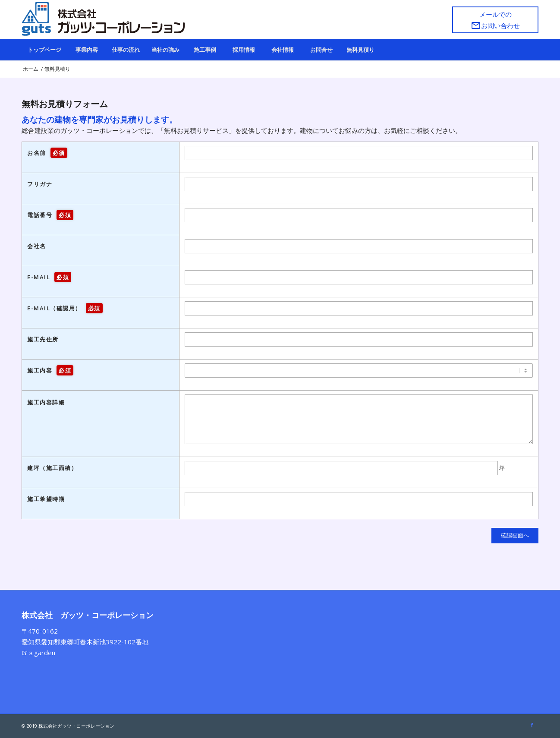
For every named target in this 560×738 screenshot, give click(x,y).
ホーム (31, 69)
